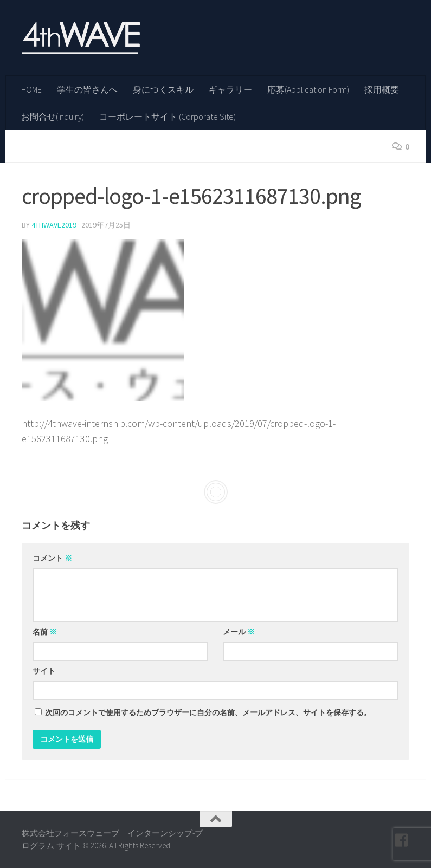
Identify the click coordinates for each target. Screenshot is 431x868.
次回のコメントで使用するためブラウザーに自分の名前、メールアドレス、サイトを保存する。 (208, 712)
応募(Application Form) (308, 89)
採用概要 (382, 89)
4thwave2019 (54, 225)
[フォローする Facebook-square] (402, 840)
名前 (45, 632)
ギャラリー (230, 89)
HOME (31, 89)
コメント (52, 558)
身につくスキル (163, 89)
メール (239, 632)
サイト (44, 671)
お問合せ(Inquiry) (53, 116)
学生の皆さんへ (87, 89)
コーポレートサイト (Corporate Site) (168, 116)
